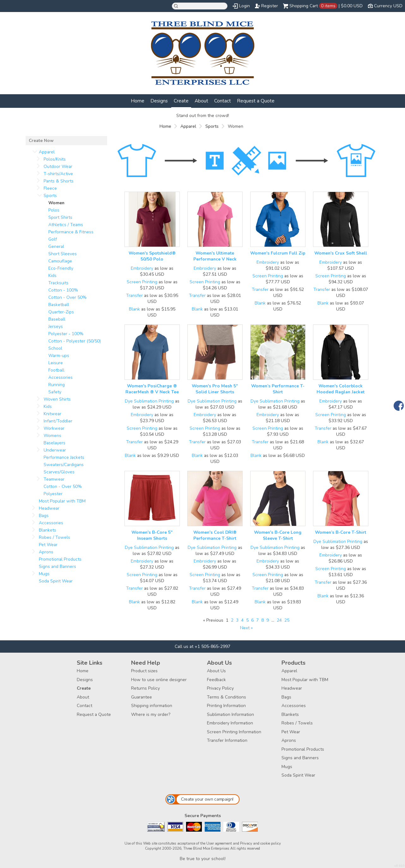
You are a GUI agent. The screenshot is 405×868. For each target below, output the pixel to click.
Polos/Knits (55, 159)
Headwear (49, 508)
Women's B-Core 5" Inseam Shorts (152, 535)
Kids (52, 276)
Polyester (53, 494)
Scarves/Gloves (59, 472)
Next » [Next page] (246, 628)
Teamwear (54, 479)
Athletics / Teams (66, 225)
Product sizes (144, 671)
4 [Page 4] (242, 620)
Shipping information (152, 706)
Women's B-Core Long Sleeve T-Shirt (278, 535)
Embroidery (142, 268)
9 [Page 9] (268, 620)
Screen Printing (142, 282)
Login (245, 6)
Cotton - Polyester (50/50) (75, 341)
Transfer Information (227, 740)
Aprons (46, 552)
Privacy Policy (220, 688)
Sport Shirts (60, 217)
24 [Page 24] (279, 620)
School (55, 348)
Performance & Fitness (71, 232)
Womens (52, 436)
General (56, 246)
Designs (159, 101)
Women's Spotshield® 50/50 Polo (152, 256)
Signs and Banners (57, 566)
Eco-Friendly (61, 268)
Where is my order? (151, 714)
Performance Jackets (64, 457)
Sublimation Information (230, 714)
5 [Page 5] (247, 620)
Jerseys (56, 326)
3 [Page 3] (237, 620)
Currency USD (388, 6)
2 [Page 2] (232, 620)
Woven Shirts (57, 399)
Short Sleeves (63, 254)
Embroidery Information (230, 723)
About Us (216, 671)
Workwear (54, 428)
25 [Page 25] (287, 620)
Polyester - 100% (66, 334)
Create (181, 101)
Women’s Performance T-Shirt (278, 389)
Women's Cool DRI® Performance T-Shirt (215, 535)
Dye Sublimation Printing (149, 401)
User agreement (219, 843)
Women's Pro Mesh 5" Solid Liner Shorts (215, 389)
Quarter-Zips (61, 312)
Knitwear (52, 414)
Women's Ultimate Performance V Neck (215, 256)
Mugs (44, 574)
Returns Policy (145, 688)
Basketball (59, 305)
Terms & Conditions (227, 697)
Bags (44, 516)
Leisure (56, 363)
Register (270, 6)
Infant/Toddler (58, 421)
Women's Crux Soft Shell (341, 253)
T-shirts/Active (58, 174)
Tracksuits (58, 283)
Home (138, 101)
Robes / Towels (54, 537)
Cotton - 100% (63, 290)
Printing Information (226, 706)
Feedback (216, 680)
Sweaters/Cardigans (64, 465)
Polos (54, 210)
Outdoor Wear (58, 166)
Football (56, 370)
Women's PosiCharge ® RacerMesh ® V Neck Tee (152, 389)
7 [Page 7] (257, 620)
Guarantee (142, 697)
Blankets (48, 530)
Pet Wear (48, 545)
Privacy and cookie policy (260, 843)
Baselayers (54, 443)
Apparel (188, 126)
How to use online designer (159, 680)
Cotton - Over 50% (67, 297)
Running (57, 385)
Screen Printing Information (234, 732)
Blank (134, 309)
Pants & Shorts (59, 181)
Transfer (134, 295)
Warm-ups (59, 356)
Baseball (57, 319)
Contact (223, 101)
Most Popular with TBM (62, 501)
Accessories (60, 377)
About (201, 101)
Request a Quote (256, 101)
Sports (212, 126)
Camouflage (60, 261)
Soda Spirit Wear (56, 581)
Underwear (55, 450)
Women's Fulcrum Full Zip (278, 253)
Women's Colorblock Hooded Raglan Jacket (341, 389)
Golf (53, 239)
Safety (55, 392)
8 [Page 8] (263, 620)
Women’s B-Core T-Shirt (341, 532)
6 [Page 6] (252, 620)
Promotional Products (60, 559)
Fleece (50, 188)
